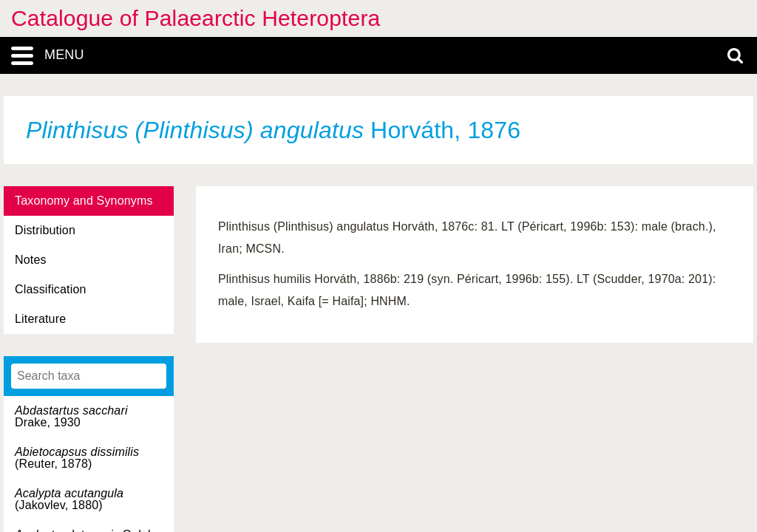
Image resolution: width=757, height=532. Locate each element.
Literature (40, 319)
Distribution (45, 230)
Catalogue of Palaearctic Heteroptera (196, 18)
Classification (51, 289)
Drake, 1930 (71, 416)
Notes (31, 260)
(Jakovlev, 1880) (69, 499)
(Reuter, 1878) (77, 458)
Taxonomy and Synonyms (84, 201)
